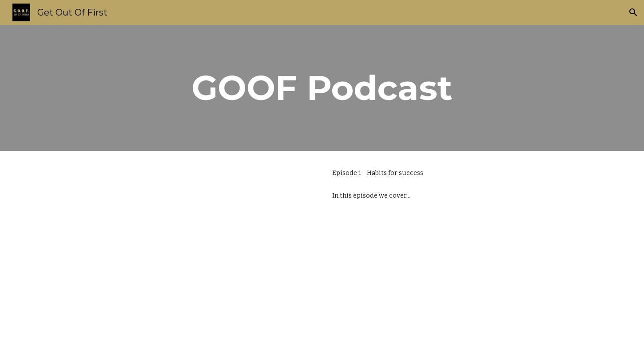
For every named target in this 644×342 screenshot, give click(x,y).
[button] (633, 12)
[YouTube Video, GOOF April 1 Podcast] (191, 247)
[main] (322, 88)
